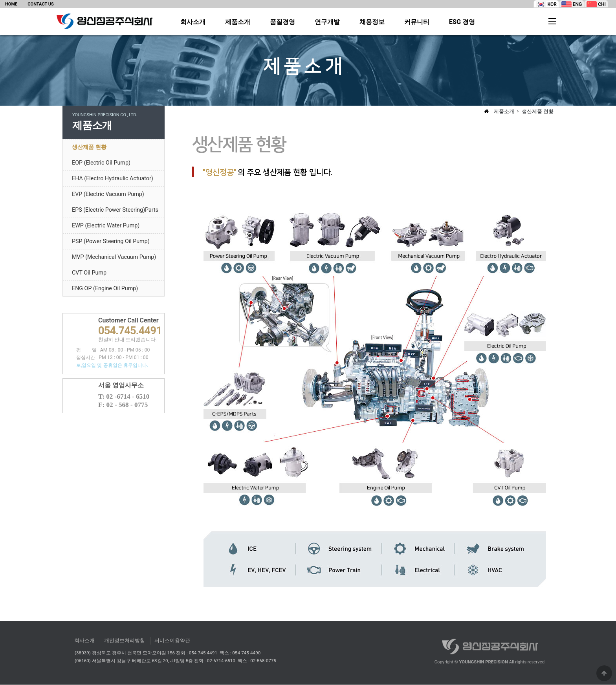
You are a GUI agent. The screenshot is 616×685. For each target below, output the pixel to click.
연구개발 (327, 22)
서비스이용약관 (172, 641)
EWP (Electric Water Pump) (106, 226)
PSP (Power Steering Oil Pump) (111, 242)
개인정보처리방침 (125, 641)
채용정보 (372, 22)
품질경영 (282, 22)
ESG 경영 (462, 22)
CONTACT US (40, 4)
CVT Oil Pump (89, 273)
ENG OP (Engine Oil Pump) (105, 289)
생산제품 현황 (89, 147)
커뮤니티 (417, 22)
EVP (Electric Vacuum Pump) (108, 194)
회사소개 (193, 22)
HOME (11, 4)
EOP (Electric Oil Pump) (101, 163)
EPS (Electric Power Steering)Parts (115, 210)
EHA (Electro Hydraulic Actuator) (113, 179)
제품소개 (238, 22)
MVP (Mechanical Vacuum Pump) (114, 257)
